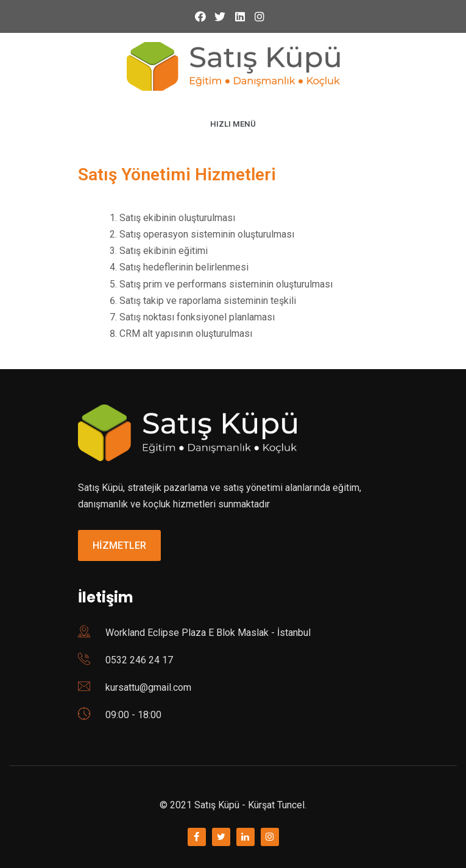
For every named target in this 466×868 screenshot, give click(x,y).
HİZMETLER (119, 545)
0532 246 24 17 (139, 660)
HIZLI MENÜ (233, 124)
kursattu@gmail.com (148, 687)
